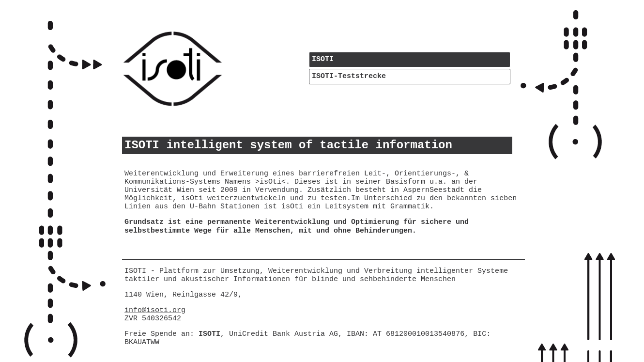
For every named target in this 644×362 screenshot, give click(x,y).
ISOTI (323, 59)
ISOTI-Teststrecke (349, 76)
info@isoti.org (155, 310)
